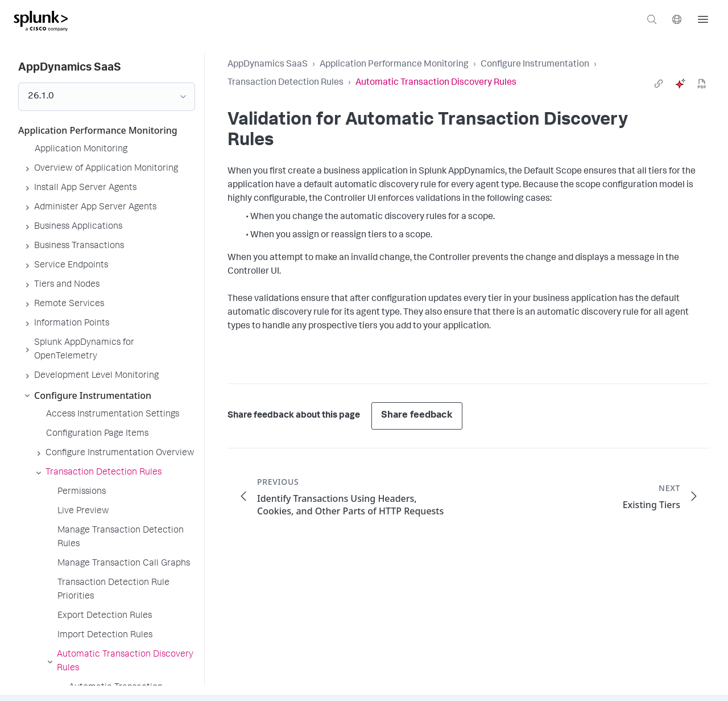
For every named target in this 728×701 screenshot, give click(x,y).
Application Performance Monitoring (394, 65)
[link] (659, 84)
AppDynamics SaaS (268, 65)
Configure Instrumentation (535, 65)
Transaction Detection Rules (286, 83)
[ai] (680, 84)
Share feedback (417, 416)
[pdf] (702, 84)
